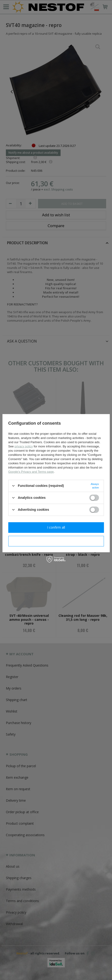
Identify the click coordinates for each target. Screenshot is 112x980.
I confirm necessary (56, 541)
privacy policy (24, 446)
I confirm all (56, 527)
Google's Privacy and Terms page (31, 471)
